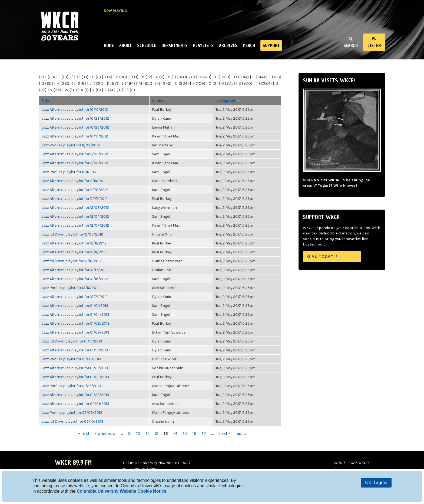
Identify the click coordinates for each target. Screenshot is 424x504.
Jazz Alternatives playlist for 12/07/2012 (75, 225)
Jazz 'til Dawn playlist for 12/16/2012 (72, 261)
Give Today (320, 256)
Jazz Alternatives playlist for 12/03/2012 (75, 207)
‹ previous (105, 433)
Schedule (147, 45)
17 (204, 433)
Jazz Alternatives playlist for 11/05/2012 (75, 154)
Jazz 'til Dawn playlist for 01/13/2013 (72, 341)
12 (156, 433)
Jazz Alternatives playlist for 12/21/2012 (75, 297)
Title (45, 100)
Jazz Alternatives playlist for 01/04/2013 (75, 314)
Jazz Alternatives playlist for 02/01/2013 (75, 404)
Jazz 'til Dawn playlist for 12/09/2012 (72, 234)
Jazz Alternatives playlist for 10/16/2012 (75, 109)
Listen (374, 45)
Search (351, 45)
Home (109, 45)
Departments (175, 45)
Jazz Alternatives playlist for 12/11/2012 (74, 243)
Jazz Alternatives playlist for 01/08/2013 (76, 323)
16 (194, 433)
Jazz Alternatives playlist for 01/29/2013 (75, 395)
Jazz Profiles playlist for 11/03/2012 (71, 145)
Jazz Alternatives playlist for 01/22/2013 (75, 377)
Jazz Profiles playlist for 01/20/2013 (71, 359)
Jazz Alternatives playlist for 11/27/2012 (75, 199)
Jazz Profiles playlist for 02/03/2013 (72, 412)
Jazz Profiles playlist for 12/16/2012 (71, 288)
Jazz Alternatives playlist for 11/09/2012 (75, 163)
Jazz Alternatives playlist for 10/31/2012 (75, 136)
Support (271, 45)
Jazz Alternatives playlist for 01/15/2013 (75, 350)
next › (225, 433)
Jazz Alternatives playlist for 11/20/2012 (75, 190)
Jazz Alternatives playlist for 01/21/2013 (75, 368)
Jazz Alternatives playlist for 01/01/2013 (75, 305)
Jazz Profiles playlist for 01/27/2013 (71, 386)
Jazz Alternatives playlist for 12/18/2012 (75, 279)
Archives (228, 45)
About (125, 45)
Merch (249, 45)
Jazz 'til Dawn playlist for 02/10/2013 (72, 421)
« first (84, 433)
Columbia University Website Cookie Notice (122, 491)
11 (147, 433)
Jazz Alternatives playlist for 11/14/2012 (74, 181)
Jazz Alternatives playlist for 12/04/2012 (75, 216)
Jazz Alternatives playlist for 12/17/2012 (75, 270)
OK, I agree (376, 483)
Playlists (203, 45)
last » (241, 433)
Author (158, 100)
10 (138, 433)
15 (185, 433)
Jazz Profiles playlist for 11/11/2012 (69, 172)
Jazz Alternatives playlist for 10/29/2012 (75, 127)
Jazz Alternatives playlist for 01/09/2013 (75, 332)
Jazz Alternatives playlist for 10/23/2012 (75, 118)
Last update (228, 100)
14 (175, 433)
